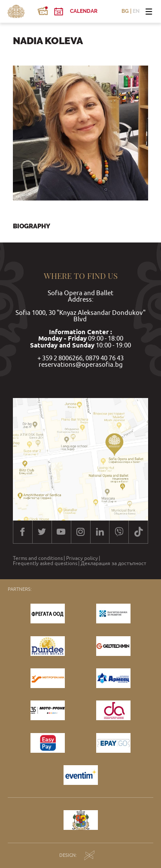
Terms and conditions (38, 558)
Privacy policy (82, 558)
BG (125, 12)
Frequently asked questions (45, 563)
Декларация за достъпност (114, 563)
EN (136, 12)
